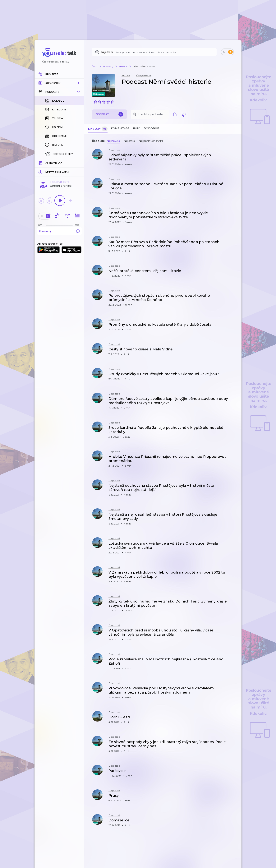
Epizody (98, 129)
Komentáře (120, 128)
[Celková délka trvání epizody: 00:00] (78, 163)
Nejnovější (114, 141)
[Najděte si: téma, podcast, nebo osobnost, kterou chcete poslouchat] (154, 52)
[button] (59, 83)
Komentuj (59, 169)
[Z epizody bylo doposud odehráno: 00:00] (41, 163)
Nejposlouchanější (151, 141)
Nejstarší (130, 141)
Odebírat (109, 114)
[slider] (46, 163)
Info (137, 128)
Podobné (151, 128)
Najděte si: (107, 52)
